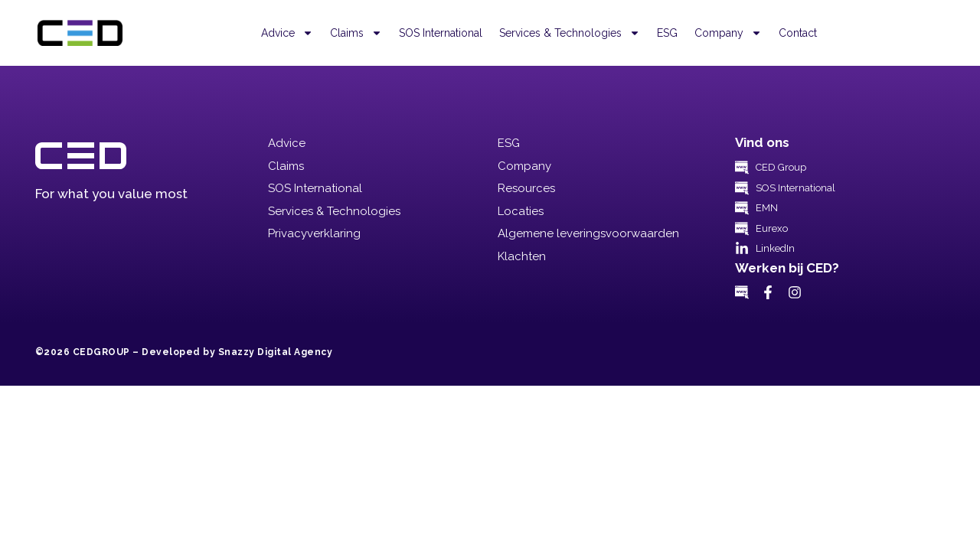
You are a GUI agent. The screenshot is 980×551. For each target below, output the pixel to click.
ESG (667, 33)
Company (728, 33)
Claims (356, 33)
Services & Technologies (570, 33)
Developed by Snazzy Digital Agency (237, 352)
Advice (287, 33)
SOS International (441, 33)
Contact (798, 33)
